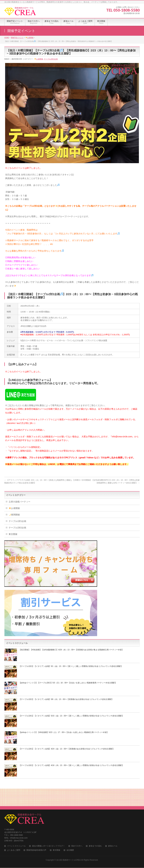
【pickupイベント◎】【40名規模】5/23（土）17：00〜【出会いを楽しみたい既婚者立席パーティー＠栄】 (64, 732)
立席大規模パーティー (19, 502)
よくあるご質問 (14, 831)
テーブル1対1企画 (17, 521)
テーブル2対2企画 (51, 59)
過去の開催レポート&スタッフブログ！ (48, 827)
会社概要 (70, 831)
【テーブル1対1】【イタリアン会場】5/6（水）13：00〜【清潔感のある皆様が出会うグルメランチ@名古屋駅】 (66, 699)
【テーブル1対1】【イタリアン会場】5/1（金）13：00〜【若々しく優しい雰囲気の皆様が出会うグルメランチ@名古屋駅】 (71, 666)
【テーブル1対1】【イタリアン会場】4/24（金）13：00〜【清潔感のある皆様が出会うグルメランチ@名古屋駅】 (67, 749)
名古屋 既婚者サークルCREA (68, 841)
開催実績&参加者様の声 (36, 831)
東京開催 (13, 534)
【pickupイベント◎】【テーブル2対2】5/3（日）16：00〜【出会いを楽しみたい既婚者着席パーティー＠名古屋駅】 (68, 683)
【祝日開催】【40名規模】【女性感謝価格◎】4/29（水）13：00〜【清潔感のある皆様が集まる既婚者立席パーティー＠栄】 (71, 650)
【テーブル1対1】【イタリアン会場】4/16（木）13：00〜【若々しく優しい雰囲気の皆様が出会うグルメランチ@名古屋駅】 (71, 765)
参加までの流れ (95, 827)
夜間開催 (14, 515)
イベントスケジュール (16, 827)
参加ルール (113, 827)
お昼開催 (39, 59)
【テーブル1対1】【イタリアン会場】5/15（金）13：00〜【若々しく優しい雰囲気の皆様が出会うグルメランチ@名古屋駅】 (71, 716)
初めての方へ (77, 827)
